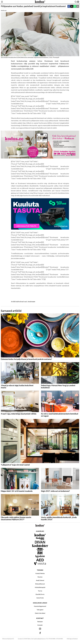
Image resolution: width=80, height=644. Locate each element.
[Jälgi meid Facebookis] (40, 633)
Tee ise (40, 591)
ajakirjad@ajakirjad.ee (40, 639)
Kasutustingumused (40, 606)
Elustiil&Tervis (40, 594)
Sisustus (40, 577)
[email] (78, 6)
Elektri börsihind (40, 613)
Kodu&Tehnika (40, 573)
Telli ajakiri (40, 610)
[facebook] (69, 6)
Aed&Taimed (40, 580)
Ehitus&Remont (40, 584)
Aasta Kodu (40, 598)
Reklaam (40, 622)
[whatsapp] (75, 6)
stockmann (31, 302)
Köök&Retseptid (40, 587)
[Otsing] (76, 2)
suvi (26, 302)
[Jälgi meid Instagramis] (40, 629)
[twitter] (72, 6)
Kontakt (40, 625)
